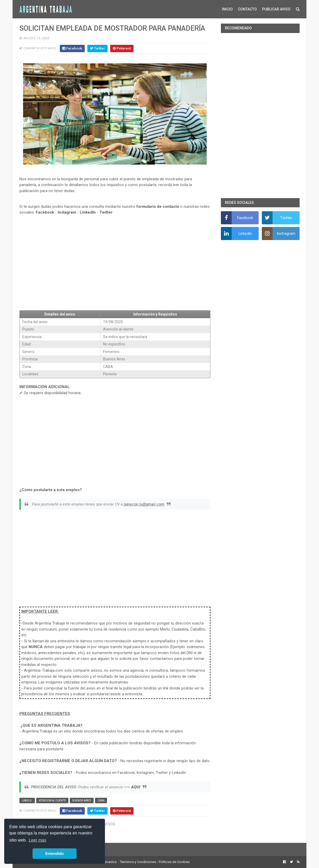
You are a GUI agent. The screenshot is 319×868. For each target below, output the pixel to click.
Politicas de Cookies (174, 862)
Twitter (106, 212)
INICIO (227, 9)
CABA (101, 801)
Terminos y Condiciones (138, 862)
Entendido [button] (55, 854)
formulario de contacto (158, 207)
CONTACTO (247, 9)
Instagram (67, 212)
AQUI (136, 787)
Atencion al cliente (52, 801)
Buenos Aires (82, 801)
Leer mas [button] (38, 840)
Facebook (45, 212)
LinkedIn (88, 212)
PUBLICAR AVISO (276, 9)
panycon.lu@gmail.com (144, 504)
